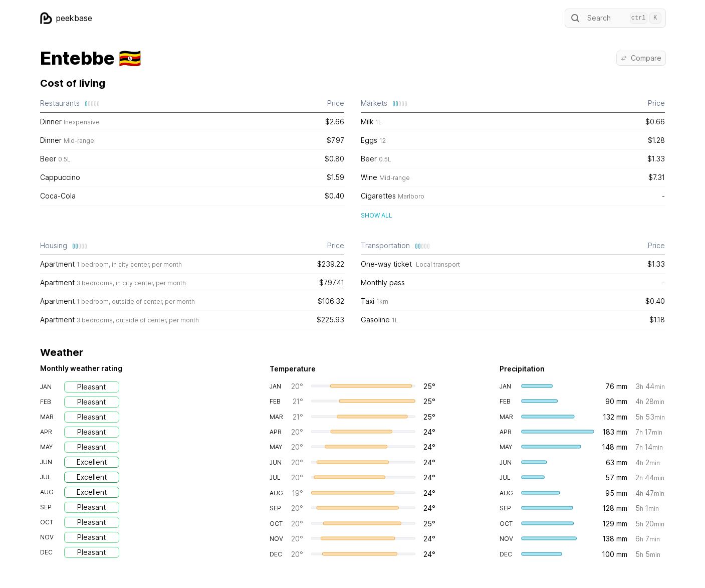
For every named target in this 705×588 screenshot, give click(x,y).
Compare (641, 58)
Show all (377, 215)
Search (615, 18)
